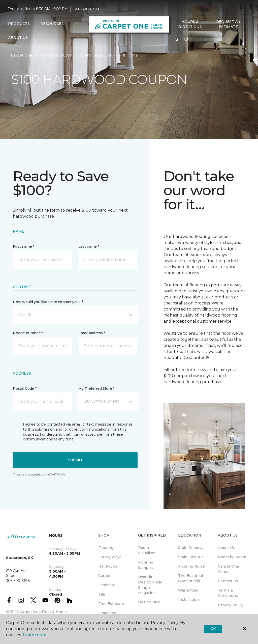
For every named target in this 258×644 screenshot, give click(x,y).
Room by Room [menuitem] (232, 557)
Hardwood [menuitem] (108, 566)
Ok (213, 629)
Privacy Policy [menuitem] (231, 605)
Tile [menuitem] (102, 594)
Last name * (89, 246)
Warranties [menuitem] (188, 590)
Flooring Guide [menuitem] (191, 566)
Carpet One (22, 55)
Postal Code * (25, 388)
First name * (24, 246)
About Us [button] (18, 38)
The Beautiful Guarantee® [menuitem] (190, 578)
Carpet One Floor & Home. (44, 612)
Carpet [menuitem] (104, 576)
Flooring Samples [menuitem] (146, 565)
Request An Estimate (228, 24)
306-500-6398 (86, 9)
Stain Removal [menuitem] (191, 548)
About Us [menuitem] (226, 548)
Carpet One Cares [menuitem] (229, 569)
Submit (75, 460)
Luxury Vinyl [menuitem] (109, 557)
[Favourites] (186, 40)
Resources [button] (52, 24)
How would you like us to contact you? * (48, 302)
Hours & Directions (190, 24)
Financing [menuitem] (107, 613)
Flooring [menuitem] (106, 548)
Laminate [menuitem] (107, 585)
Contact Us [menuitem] (228, 581)
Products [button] (19, 24)
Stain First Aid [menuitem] (191, 557)
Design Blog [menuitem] (149, 602)
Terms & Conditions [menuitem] (228, 593)
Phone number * (28, 333)
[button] (177, 40)
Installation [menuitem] (188, 600)
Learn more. (35, 635)
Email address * (92, 333)
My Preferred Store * (96, 388)
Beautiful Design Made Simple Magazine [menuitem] (150, 585)
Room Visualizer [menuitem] (147, 550)
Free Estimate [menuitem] (111, 604)
